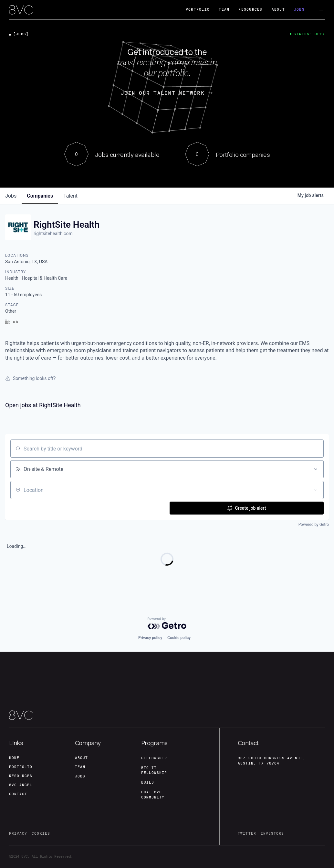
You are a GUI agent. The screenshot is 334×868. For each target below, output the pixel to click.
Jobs (299, 10)
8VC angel (21, 785)
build (148, 782)
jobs (11, 196)
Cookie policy (179, 638)
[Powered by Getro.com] (167, 623)
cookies (41, 834)
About (278, 10)
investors (272, 834)
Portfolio (198, 10)
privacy (18, 834)
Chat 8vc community (153, 795)
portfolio (21, 767)
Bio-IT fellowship (154, 770)
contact (18, 794)
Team (224, 10)
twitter (247, 834)
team (80, 767)
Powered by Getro (314, 525)
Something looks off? (30, 378)
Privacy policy (150, 638)
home (14, 758)
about (81, 758)
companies (40, 196)
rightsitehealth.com (53, 233)
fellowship (154, 758)
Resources (250, 10)
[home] (21, 10)
